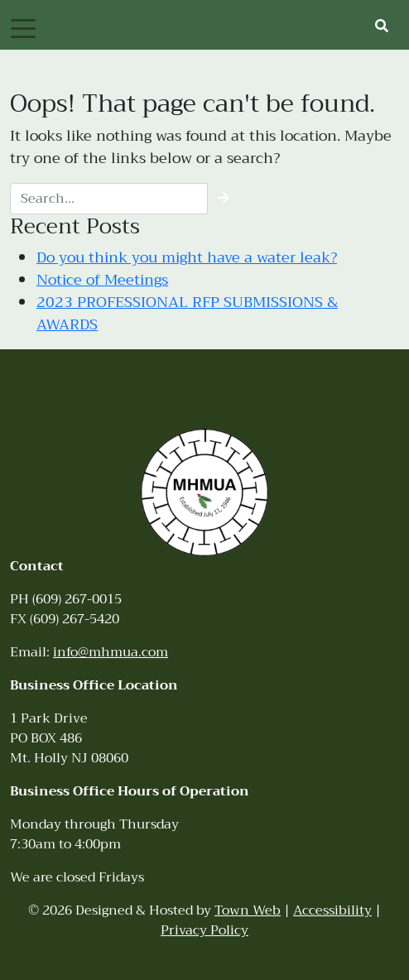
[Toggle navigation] (23, 27)
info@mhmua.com (111, 652)
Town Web (248, 910)
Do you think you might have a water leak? (187, 257)
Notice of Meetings (102, 280)
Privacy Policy (204, 930)
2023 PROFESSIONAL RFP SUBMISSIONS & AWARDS (187, 313)
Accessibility (332, 910)
